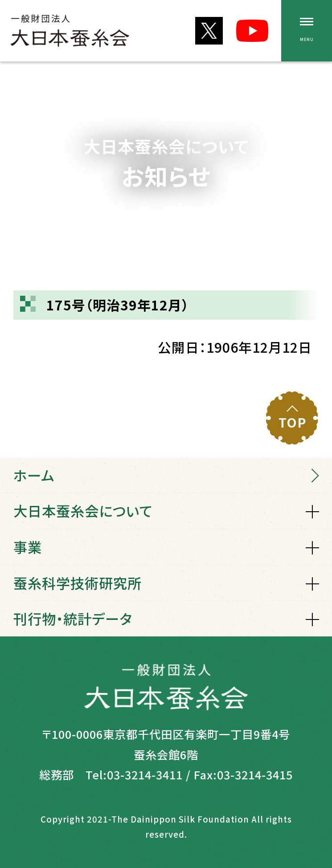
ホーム (34, 475)
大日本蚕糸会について (83, 511)
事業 (28, 547)
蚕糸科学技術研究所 (78, 583)
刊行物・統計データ (73, 618)
